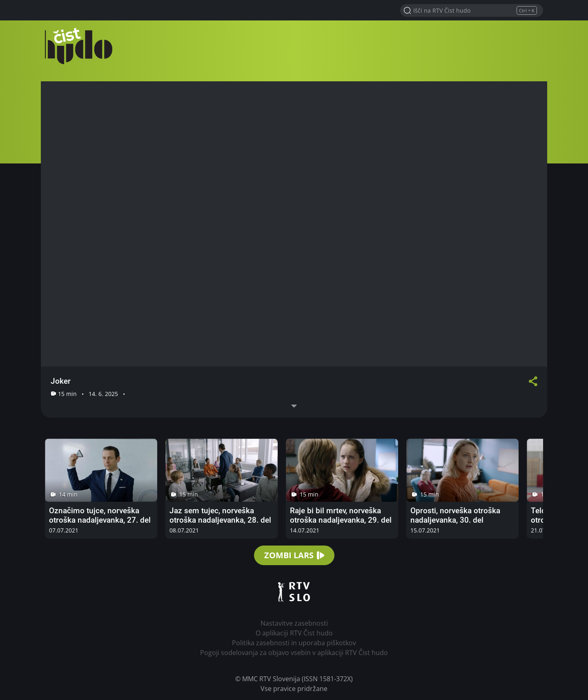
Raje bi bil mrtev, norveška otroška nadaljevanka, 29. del (341, 515)
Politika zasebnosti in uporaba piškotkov (294, 643)
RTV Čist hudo (82, 46)
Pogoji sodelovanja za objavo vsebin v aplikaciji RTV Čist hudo (294, 653)
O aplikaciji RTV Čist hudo (294, 633)
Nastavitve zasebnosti (294, 623)
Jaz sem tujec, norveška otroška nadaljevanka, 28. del (220, 515)
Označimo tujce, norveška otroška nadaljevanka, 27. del (100, 515)
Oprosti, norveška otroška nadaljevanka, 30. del (455, 515)
